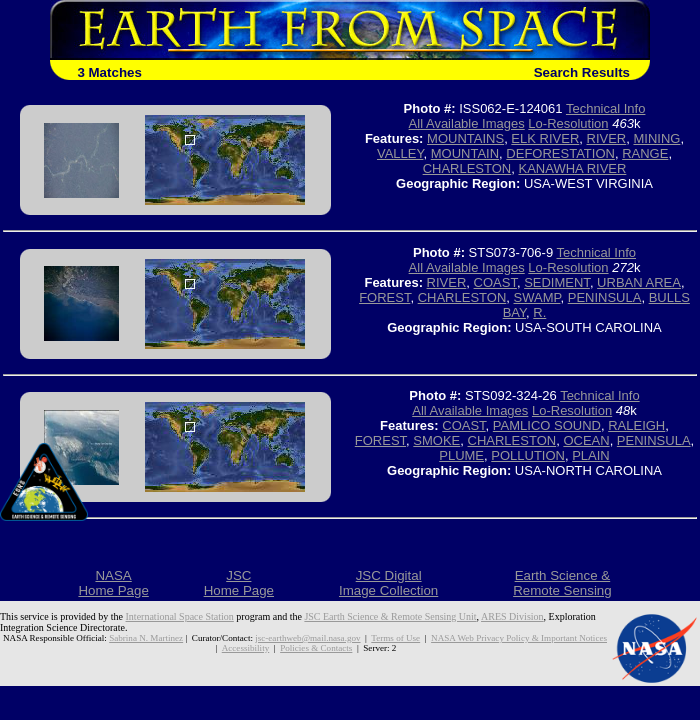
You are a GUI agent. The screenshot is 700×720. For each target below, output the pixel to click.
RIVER (607, 138)
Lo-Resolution (568, 123)
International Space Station (180, 616)
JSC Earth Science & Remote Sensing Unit (390, 616)
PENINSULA (605, 297)
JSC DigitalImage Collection (388, 583)
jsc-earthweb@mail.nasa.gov (307, 638)
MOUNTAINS (465, 138)
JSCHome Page (239, 583)
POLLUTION (528, 455)
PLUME (461, 455)
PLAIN (591, 455)
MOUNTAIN (465, 153)
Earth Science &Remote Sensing (562, 583)
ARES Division (512, 616)
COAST (495, 282)
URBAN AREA (639, 282)
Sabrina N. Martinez (146, 638)
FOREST (384, 297)
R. (539, 312)
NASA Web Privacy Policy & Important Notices (519, 638)
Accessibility (245, 648)
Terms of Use (395, 638)
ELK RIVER (545, 138)
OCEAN (586, 440)
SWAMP (537, 297)
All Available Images (467, 123)
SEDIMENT (557, 282)
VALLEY (400, 153)
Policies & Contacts (316, 648)
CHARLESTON (467, 168)
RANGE (645, 153)
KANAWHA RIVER (572, 168)
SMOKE (436, 440)
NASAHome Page (113, 583)
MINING (656, 138)
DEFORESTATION (560, 153)
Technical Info (606, 108)
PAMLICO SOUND (547, 425)
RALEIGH (636, 425)
